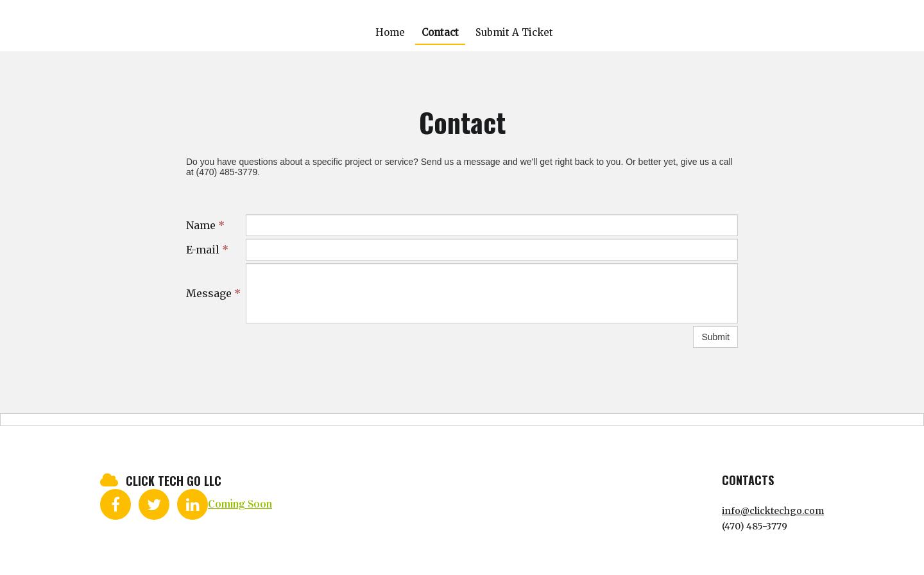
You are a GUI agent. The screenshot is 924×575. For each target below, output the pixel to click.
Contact (440, 32)
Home (390, 32)
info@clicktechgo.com (773, 511)
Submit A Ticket (514, 32)
